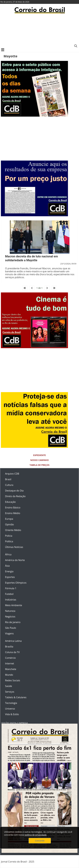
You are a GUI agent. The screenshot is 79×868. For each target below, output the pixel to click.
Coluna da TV (12, 652)
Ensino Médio (13, 513)
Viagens (9, 633)
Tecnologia (11, 703)
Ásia (7, 566)
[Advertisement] (39, 30)
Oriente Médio (13, 530)
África (8, 554)
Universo (10, 709)
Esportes (10, 577)
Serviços (10, 692)
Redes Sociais (13, 680)
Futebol (9, 594)
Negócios (10, 617)
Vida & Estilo (12, 714)
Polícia (9, 536)
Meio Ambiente (14, 605)
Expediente (39, 455)
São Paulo (11, 628)
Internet (10, 663)
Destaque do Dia (14, 491)
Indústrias (11, 600)
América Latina (13, 641)
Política (9, 541)
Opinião (9, 524)
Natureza (10, 611)
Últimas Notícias (14, 547)
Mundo (9, 675)
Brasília (9, 647)
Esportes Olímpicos (16, 583)
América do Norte (15, 560)
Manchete (11, 669)
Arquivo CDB (12, 474)
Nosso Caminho (39, 460)
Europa (9, 519)
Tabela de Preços (39, 465)
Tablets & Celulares (16, 697)
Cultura (9, 485)
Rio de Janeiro (13, 622)
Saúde (9, 686)
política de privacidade (36, 835)
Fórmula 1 (11, 588)
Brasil (8, 479)
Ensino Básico (13, 508)
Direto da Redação (15, 496)
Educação (10, 502)
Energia (9, 571)
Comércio (10, 658)
